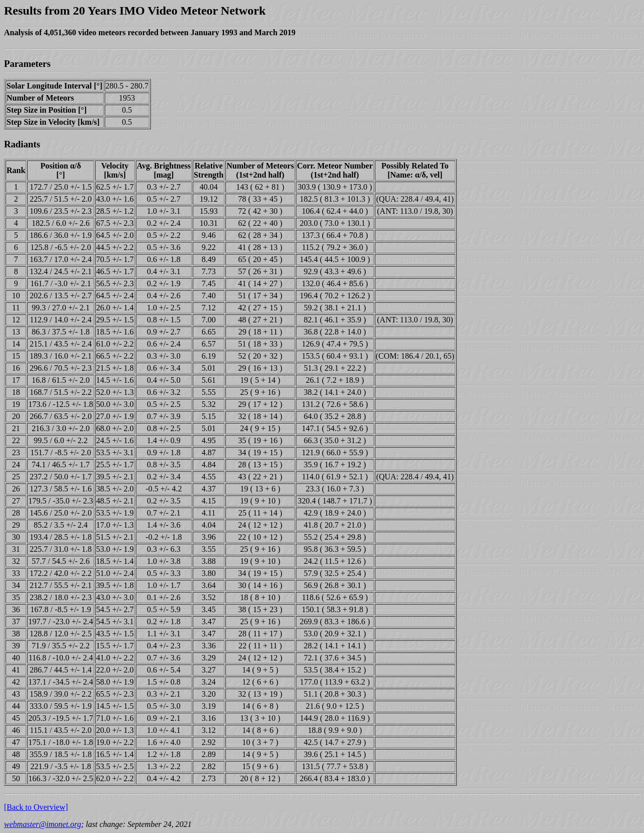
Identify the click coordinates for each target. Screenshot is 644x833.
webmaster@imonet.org (43, 824)
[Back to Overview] (36, 807)
